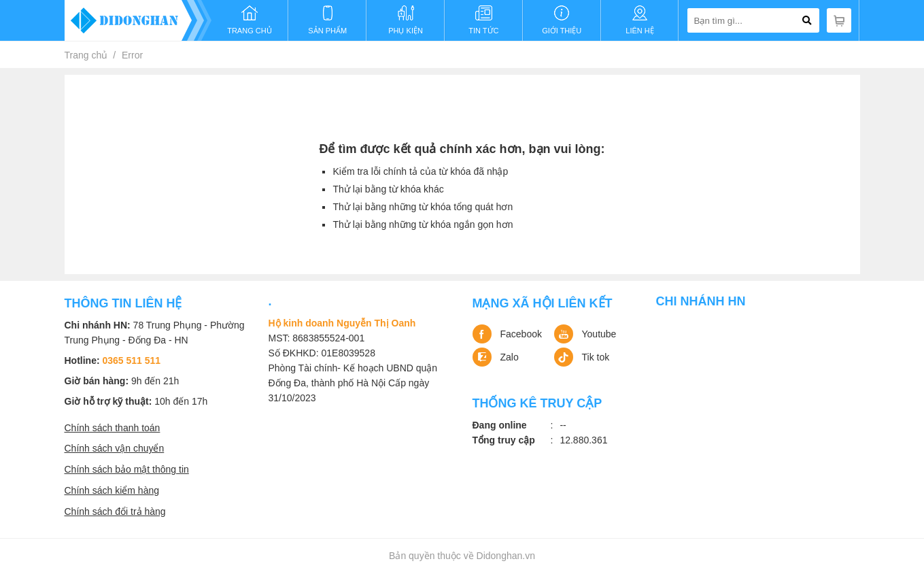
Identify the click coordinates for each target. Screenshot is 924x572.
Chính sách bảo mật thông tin (127, 469)
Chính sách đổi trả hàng (115, 511)
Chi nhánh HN (701, 301)
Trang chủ (86, 55)
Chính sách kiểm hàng (112, 490)
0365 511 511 (132, 360)
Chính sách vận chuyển (115, 448)
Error (132, 55)
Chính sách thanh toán (113, 428)
